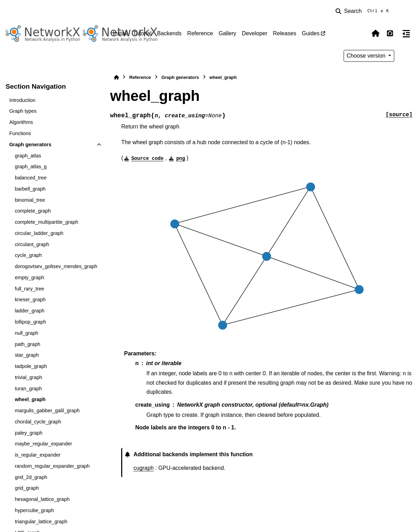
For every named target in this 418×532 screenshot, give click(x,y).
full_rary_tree (29, 289)
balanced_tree (31, 178)
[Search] (364, 11)
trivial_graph (28, 377)
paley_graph (28, 433)
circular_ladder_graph (39, 233)
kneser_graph (30, 300)
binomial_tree (30, 200)
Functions (20, 133)
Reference (200, 33)
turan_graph (28, 389)
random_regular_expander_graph (52, 466)
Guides (311, 33)
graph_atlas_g (31, 167)
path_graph (27, 344)
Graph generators (30, 145)
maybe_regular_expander (43, 444)
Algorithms (21, 122)
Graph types (23, 111)
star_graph (27, 355)
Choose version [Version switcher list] (367, 56)
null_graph (26, 333)
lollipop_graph (30, 322)
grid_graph (27, 488)
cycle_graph (28, 255)
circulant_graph (32, 244)
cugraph (144, 468)
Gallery (228, 33)
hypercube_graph (34, 510)
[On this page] (406, 34)
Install (120, 33)
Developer (255, 33)
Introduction (22, 100)
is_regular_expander (38, 455)
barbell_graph (30, 189)
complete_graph (33, 211)
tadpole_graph (31, 366)
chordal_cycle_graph (38, 422)
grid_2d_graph (31, 477)
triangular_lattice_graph (41, 522)
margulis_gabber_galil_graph (47, 411)
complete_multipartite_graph (46, 222)
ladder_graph (30, 311)
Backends (169, 33)
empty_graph (29, 278)
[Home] (116, 77)
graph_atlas (28, 156)
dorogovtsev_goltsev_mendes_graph (56, 266)
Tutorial (142, 33)
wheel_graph (30, 399)
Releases (285, 33)
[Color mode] (361, 34)
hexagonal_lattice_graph (42, 499)
